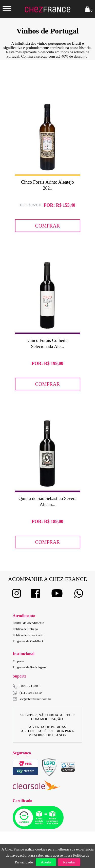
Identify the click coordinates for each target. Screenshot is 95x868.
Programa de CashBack (28, 641)
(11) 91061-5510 (27, 693)
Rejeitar (69, 862)
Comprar (48, 226)
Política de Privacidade (28, 635)
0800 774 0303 (30, 686)
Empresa (18, 661)
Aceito (46, 862)
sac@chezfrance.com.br (32, 699)
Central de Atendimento (28, 623)
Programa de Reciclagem (29, 667)
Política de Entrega (25, 629)
